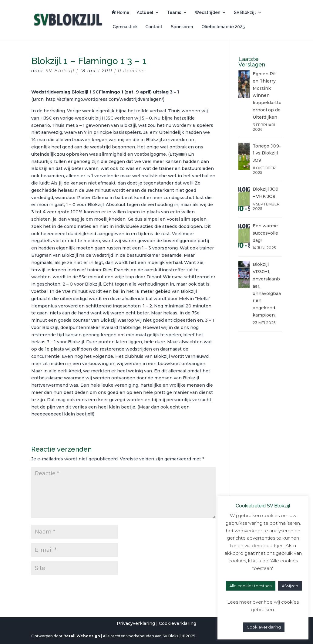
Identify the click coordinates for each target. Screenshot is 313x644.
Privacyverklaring (136, 623)
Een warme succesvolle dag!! (265, 233)
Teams (174, 13)
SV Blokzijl (245, 13)
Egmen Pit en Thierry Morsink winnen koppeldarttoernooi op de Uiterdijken (267, 95)
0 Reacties (132, 71)
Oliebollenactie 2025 (223, 27)
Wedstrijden (207, 13)
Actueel (145, 13)
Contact (154, 27)
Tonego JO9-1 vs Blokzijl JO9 (267, 153)
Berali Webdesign (82, 636)
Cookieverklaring (178, 623)
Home (120, 12)
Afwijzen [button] (290, 586)
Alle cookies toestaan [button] (251, 586)
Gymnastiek (125, 27)
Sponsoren (181, 27)
